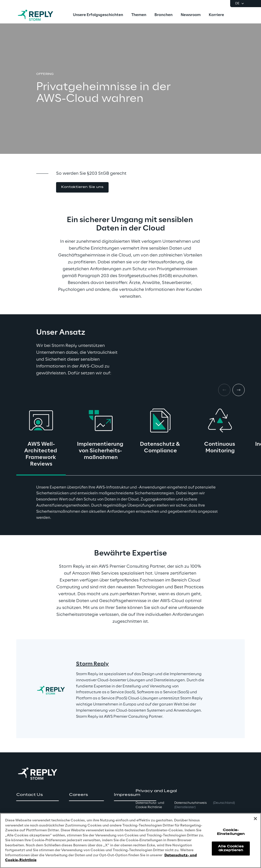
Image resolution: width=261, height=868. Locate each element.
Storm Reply (92, 664)
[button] (82, 187)
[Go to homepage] (41, 15)
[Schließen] (255, 819)
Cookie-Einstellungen (231, 832)
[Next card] (239, 390)
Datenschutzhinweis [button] (191, 805)
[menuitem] (98, 15)
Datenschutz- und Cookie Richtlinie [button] (150, 805)
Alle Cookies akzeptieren (231, 848)
